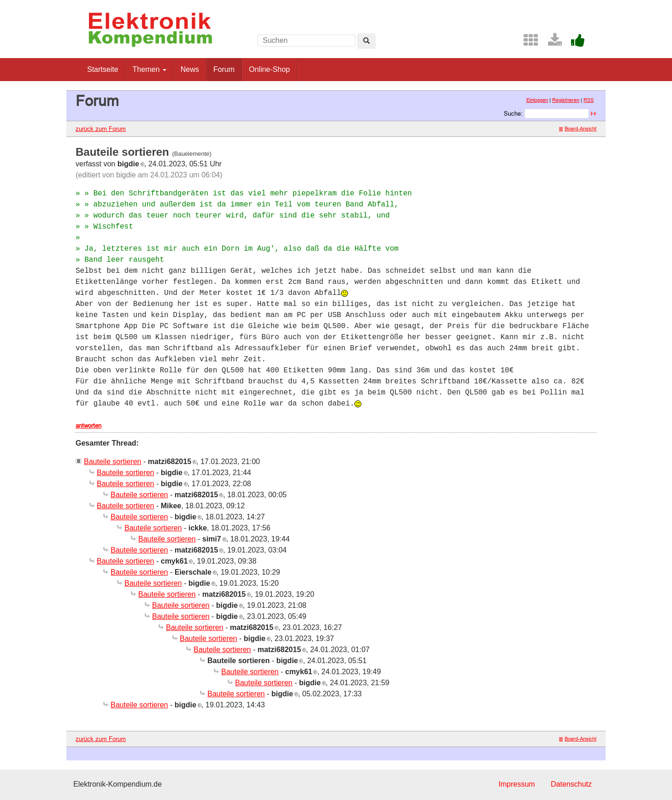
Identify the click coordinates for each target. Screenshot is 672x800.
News (190, 69)
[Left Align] (366, 41)
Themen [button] (150, 69)
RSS (589, 100)
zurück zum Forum (101, 129)
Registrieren (566, 100)
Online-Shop (269, 69)
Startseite (103, 69)
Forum (224, 69)
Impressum (516, 784)
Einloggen (537, 100)
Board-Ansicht (578, 129)
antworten (88, 425)
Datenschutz (571, 784)
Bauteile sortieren (113, 462)
